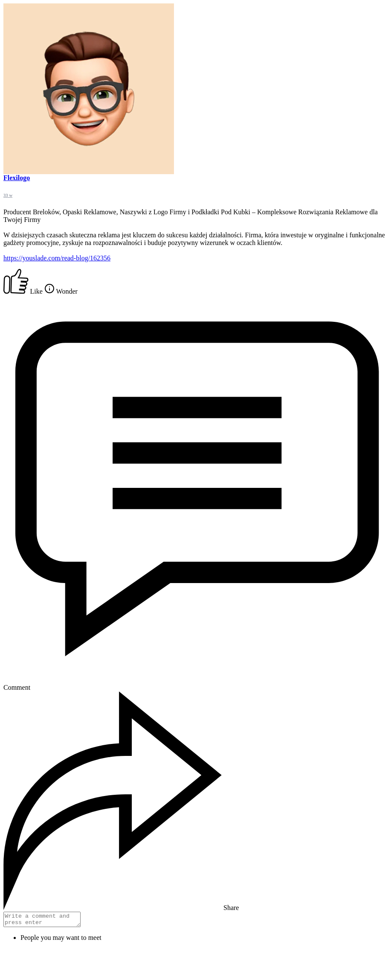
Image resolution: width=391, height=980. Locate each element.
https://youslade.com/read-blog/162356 (57, 258)
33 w (8, 195)
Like (24, 291)
